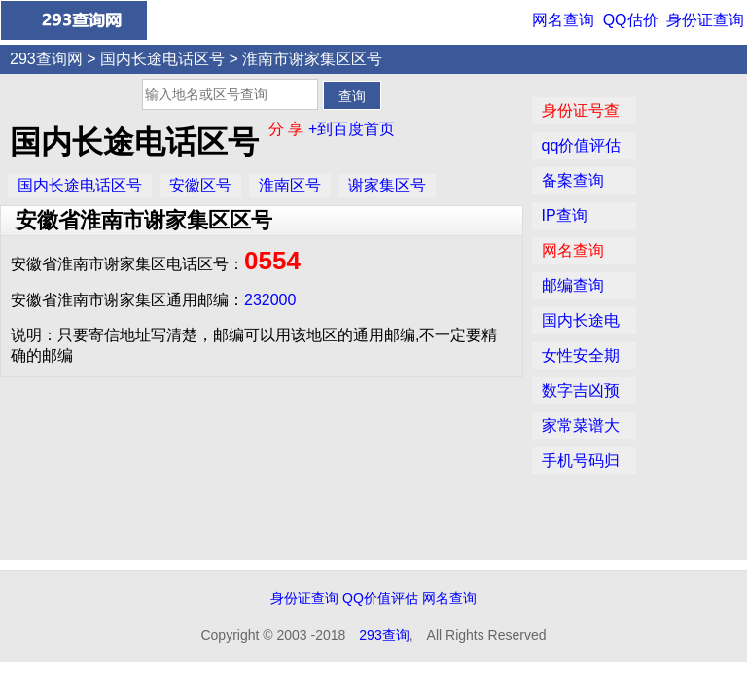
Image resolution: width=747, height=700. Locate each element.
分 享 (288, 129)
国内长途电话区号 (162, 59)
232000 (270, 300)
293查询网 (46, 59)
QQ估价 (631, 20)
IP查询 (565, 215)
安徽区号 (200, 185)
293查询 (384, 635)
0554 (272, 261)
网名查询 (563, 20)
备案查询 (573, 180)
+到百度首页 (352, 129)
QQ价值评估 (380, 598)
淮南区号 (290, 185)
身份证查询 (705, 20)
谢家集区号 (387, 185)
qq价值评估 (582, 145)
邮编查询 (573, 285)
